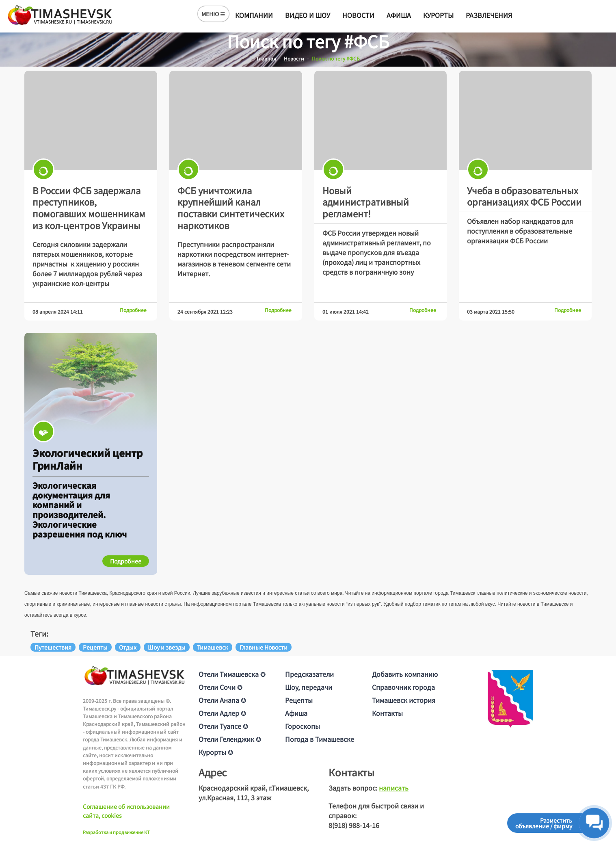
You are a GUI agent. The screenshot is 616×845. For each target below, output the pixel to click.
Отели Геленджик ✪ (230, 739)
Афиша (399, 15)
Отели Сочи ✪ (220, 687)
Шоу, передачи (309, 687)
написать (394, 788)
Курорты (438, 15)
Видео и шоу (308, 15)
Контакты (387, 713)
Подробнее (133, 310)
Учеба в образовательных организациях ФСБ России (524, 196)
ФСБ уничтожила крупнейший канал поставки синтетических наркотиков (231, 208)
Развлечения (489, 15)
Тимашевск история (404, 700)
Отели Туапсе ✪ (223, 726)
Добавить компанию (405, 674)
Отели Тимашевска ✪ (232, 674)
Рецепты (299, 700)
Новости (358, 15)
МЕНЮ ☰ (213, 14)
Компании (254, 15)
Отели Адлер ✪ (222, 713)
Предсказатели (309, 674)
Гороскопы (303, 726)
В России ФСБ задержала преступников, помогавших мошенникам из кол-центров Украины (89, 208)
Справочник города (403, 687)
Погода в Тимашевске (320, 739)
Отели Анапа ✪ (222, 700)
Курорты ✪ (216, 752)
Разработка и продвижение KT (116, 832)
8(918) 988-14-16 (354, 825)
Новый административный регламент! (366, 202)
